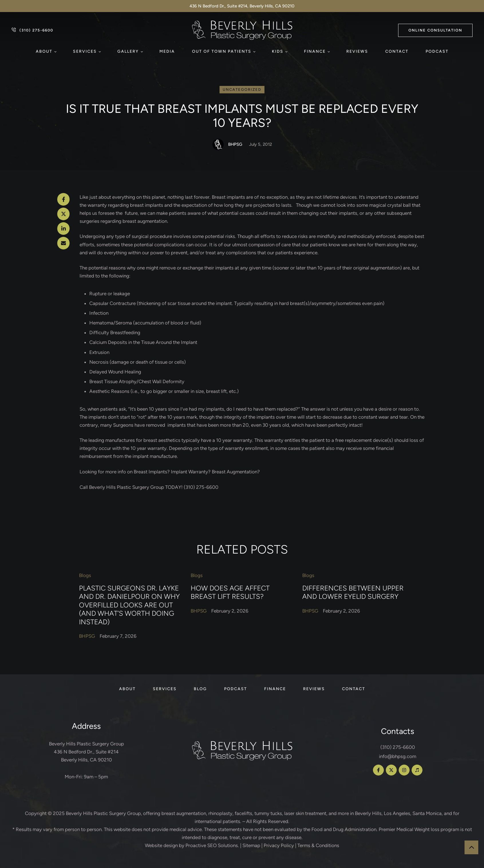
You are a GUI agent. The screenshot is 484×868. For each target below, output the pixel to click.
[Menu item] (46, 52)
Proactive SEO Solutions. (212, 845)
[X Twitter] (64, 214)
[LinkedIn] (64, 229)
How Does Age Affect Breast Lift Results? (230, 593)
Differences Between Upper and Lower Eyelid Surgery (353, 593)
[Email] (64, 243)
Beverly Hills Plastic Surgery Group (103, 813)
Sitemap (251, 845)
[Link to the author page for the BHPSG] (218, 144)
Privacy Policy (279, 845)
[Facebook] (64, 199)
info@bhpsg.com (398, 756)
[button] (435, 30)
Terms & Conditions (318, 845)
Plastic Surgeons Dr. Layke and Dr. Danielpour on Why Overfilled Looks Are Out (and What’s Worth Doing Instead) (129, 605)
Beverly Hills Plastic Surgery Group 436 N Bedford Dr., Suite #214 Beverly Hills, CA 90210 (86, 752)
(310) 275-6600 (398, 747)
